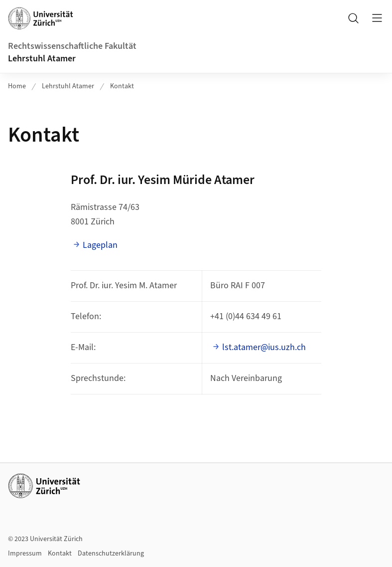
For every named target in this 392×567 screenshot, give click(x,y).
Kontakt (122, 86)
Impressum (25, 554)
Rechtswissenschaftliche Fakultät (72, 46)
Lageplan (100, 245)
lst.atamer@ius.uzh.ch (264, 347)
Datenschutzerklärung (111, 554)
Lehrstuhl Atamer (42, 59)
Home (17, 86)
